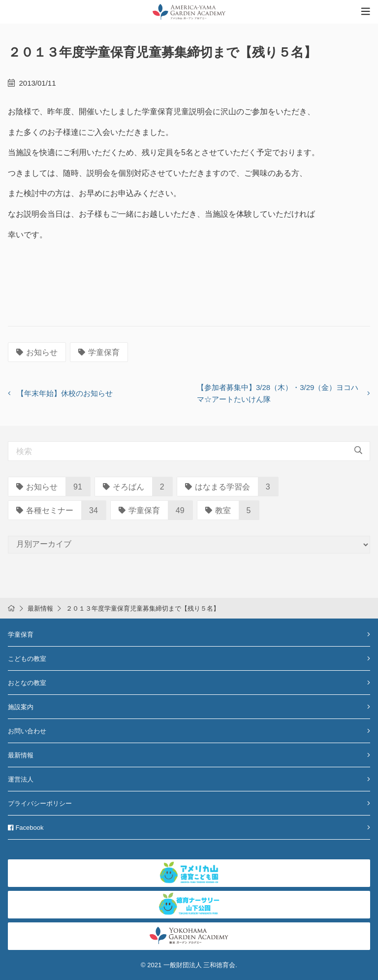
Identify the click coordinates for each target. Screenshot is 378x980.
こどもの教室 (27, 659)
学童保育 (99, 352)
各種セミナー (45, 510)
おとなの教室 (27, 683)
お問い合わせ (27, 731)
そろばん (124, 487)
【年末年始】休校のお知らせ (65, 393)
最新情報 (40, 608)
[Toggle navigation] (366, 12)
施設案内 (21, 707)
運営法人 (21, 779)
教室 (218, 510)
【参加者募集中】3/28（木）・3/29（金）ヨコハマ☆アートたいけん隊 (278, 393)
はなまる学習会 (218, 487)
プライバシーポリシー (40, 803)
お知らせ (37, 352)
